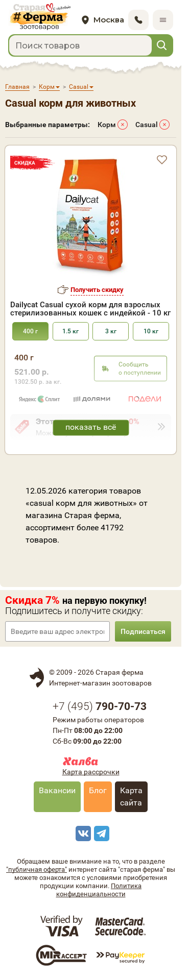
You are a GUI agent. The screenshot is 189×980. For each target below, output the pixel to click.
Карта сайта (131, 797)
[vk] (82, 834)
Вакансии (57, 790)
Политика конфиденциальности (99, 890)
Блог (98, 790)
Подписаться (143, 631)
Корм (107, 125)
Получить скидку (97, 290)
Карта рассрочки (91, 772)
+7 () (100, 706)
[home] (39, 17)
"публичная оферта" (37, 869)
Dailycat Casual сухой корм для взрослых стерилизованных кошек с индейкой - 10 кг (90, 309)
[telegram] (100, 834)
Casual (147, 125)
